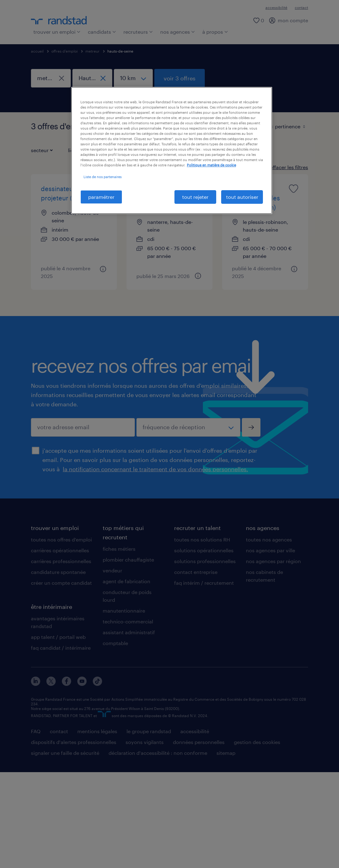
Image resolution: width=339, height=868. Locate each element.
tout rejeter (195, 197)
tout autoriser (242, 197)
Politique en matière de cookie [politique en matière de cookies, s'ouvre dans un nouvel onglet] (211, 165)
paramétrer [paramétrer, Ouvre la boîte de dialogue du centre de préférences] (101, 197)
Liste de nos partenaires (103, 177)
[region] (172, 150)
